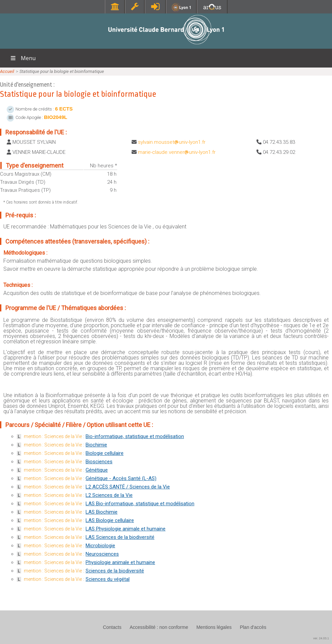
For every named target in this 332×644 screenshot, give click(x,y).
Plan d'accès (253, 627)
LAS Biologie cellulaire (110, 520)
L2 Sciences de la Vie (109, 495)
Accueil (7, 71)
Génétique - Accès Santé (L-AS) (121, 478)
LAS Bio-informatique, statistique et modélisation (140, 504)
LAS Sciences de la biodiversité (120, 537)
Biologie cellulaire (105, 453)
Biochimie (96, 445)
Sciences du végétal (108, 579)
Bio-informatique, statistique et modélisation (135, 436)
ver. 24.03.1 (321, 638)
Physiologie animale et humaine (120, 562)
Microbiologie (100, 546)
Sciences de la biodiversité (115, 571)
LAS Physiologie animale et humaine (126, 529)
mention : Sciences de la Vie (53, 436)
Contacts (112, 627)
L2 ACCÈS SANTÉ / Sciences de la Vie (128, 487)
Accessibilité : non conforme (159, 627)
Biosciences (99, 462)
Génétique (97, 470)
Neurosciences (102, 554)
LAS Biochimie (102, 512)
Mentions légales (214, 627)
